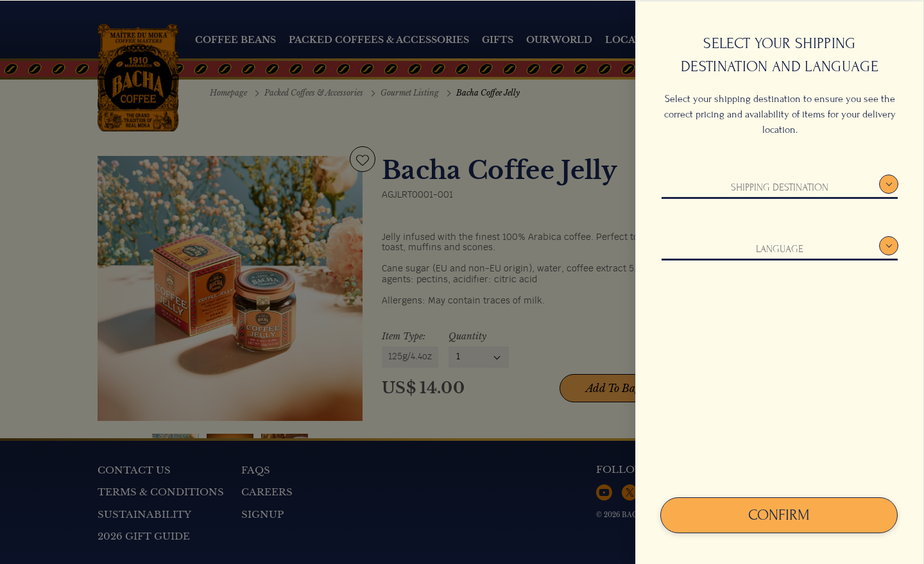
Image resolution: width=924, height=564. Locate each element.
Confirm (779, 514)
